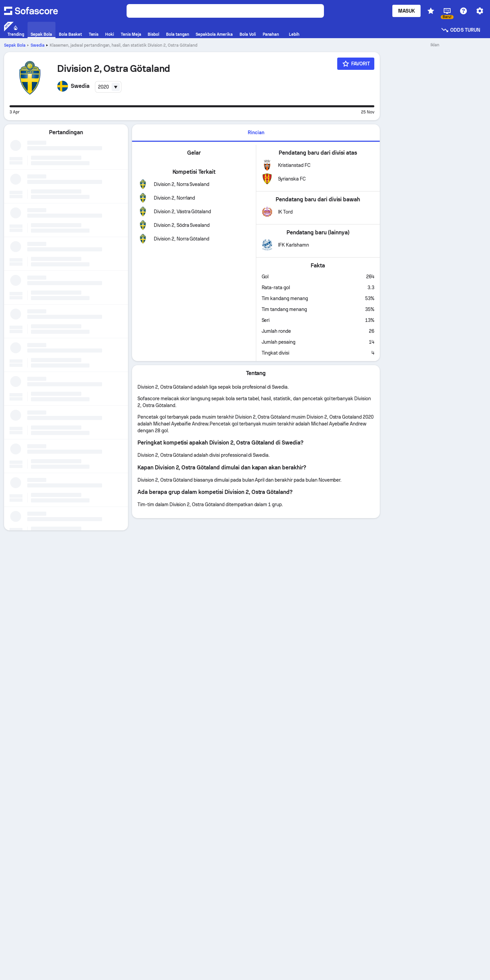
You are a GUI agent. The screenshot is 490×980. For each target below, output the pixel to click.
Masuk (406, 11)
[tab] (256, 133)
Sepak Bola (15, 45)
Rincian (256, 133)
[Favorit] (356, 64)
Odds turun (460, 30)
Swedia (38, 45)
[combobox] (108, 87)
